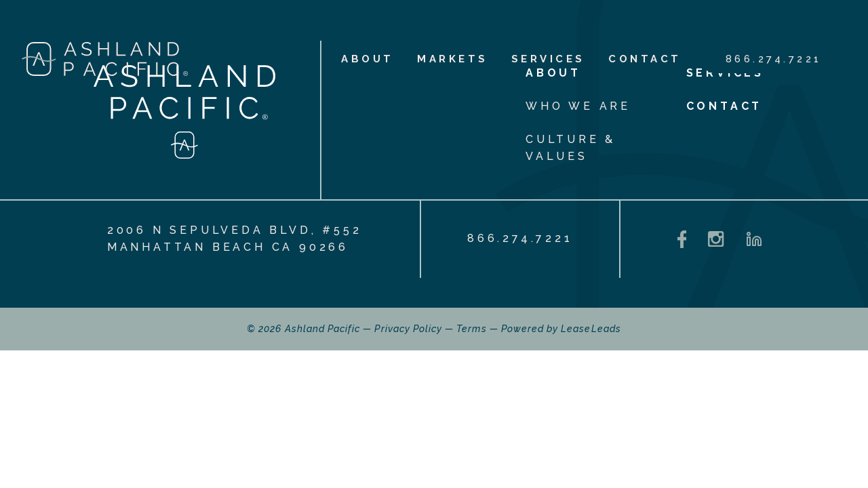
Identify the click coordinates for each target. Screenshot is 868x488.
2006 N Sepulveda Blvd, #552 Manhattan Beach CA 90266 (235, 239)
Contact (645, 59)
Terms (471, 329)
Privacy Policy (408, 329)
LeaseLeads (591, 329)
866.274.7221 (774, 59)
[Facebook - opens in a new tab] (682, 240)
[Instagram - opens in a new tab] (716, 239)
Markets (453, 59)
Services (548, 59)
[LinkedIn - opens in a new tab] (754, 239)
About (368, 59)
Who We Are (578, 106)
